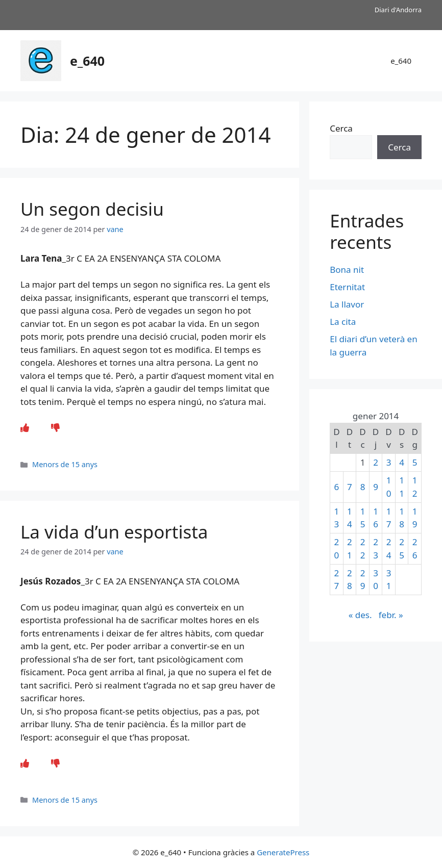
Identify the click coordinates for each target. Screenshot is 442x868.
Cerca (341, 128)
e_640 (87, 61)
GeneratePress (283, 852)
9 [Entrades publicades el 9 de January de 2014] (376, 487)
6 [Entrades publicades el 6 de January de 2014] (337, 487)
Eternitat (347, 287)
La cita (343, 322)
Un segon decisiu (92, 209)
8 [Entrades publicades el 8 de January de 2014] (363, 487)
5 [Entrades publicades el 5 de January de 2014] (415, 462)
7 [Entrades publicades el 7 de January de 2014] (350, 487)
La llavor (347, 304)
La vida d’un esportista (114, 532)
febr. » (391, 615)
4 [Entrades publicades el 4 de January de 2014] (402, 462)
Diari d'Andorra (398, 10)
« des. (360, 615)
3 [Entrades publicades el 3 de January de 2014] (389, 462)
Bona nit (347, 270)
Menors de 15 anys (65, 464)
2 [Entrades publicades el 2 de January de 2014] (376, 462)
